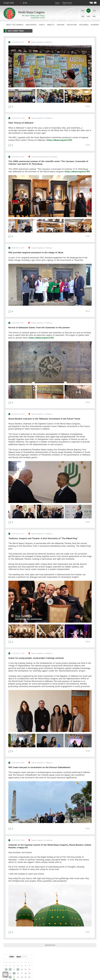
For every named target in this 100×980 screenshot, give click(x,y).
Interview (95, 25)
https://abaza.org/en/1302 (77, 171)
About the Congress (15, 25)
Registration (67, 3)
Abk (83, 16)
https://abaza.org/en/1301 (41, 338)
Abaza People (31, 25)
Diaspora (61, 25)
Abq (88, 16)
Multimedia (84, 25)
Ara (94, 16)
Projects (51, 25)
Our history (72, 25)
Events (42, 25)
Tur (94, 11)
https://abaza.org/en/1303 (59, 140)
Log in (57, 3)
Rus (83, 11)
